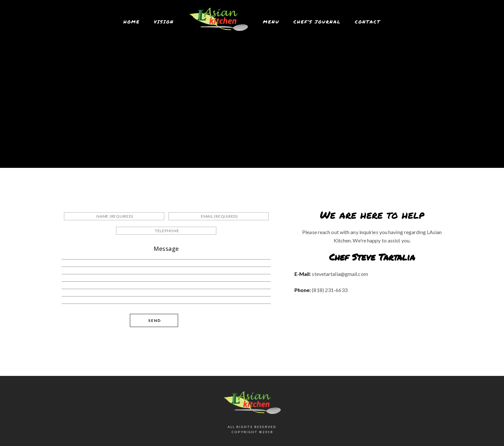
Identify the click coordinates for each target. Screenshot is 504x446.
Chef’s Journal (317, 22)
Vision (164, 22)
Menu (271, 22)
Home (132, 22)
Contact (368, 22)
